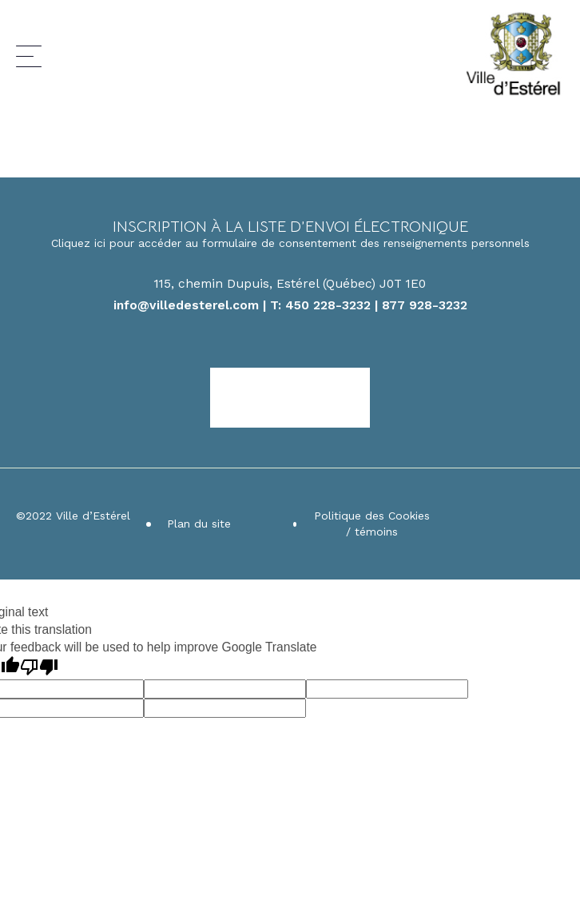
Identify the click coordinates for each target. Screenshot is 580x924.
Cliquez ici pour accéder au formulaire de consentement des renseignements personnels (290, 243)
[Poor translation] (39, 667)
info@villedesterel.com (186, 305)
